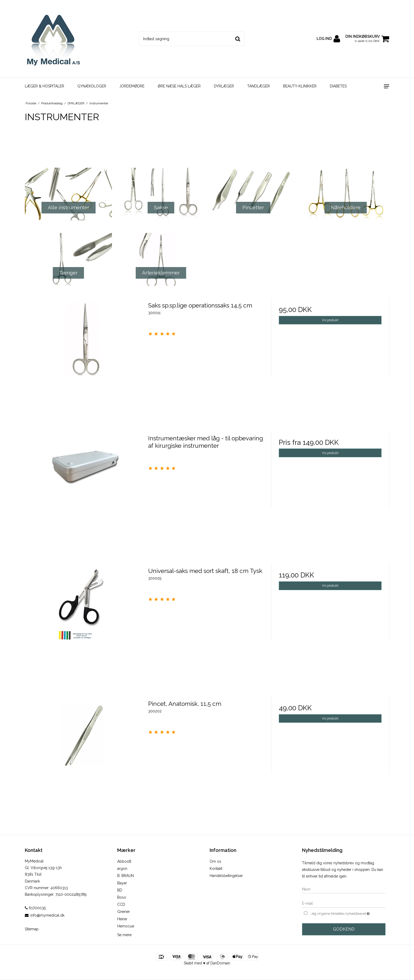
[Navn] (344, 889)
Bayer (122, 883)
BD (120, 890)
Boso (122, 897)
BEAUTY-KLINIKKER (300, 86)
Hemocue (126, 926)
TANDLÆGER (258, 86)
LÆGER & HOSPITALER (44, 86)
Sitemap (32, 929)
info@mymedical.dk (47, 915)
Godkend (344, 929)
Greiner (124, 912)
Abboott (124, 861)
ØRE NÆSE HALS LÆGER (179, 86)
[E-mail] (344, 903)
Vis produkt (330, 320)
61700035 (35, 908)
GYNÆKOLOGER (92, 86)
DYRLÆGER (224, 86)
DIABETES (338, 86)
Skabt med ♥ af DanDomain (207, 963)
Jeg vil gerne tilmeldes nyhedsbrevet (348, 913)
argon (122, 869)
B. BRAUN (126, 876)
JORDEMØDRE (132, 86)
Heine (122, 919)
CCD (121, 904)
